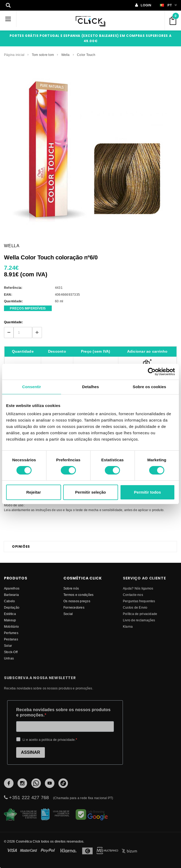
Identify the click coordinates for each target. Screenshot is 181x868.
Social (68, 614)
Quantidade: (14, 322)
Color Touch (86, 55)
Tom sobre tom (43, 55)
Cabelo (9, 601)
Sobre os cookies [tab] (149, 387)
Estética (10, 614)
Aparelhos (12, 588)
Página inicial (14, 55)
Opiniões (21, 546)
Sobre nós (71, 588)
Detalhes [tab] (90, 387)
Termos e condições (78, 595)
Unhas (9, 658)
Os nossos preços (77, 601)
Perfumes (11, 633)
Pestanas (11, 639)
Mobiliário (11, 626)
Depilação (12, 607)
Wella (66, 55)
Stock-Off (11, 652)
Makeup (10, 620)
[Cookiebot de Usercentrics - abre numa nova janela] (152, 372)
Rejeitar (34, 492)
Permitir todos (148, 492)
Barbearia (11, 595)
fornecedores (74, 607)
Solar (8, 646)
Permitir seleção (90, 492)
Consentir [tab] (32, 387)
